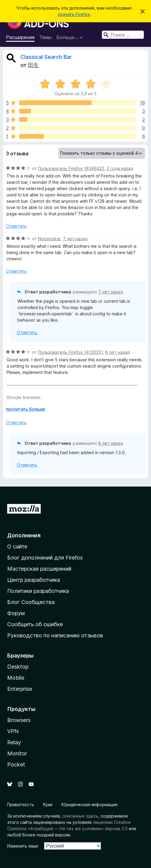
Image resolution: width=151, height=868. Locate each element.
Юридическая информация (89, 804)
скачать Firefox (74, 14)
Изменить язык (23, 846)
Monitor (17, 753)
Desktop (18, 667)
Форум (16, 613)
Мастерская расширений (39, 569)
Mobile (16, 678)
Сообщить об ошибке (35, 624)
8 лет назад (117, 352)
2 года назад (120, 168)
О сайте (17, 546)
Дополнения (24, 535)
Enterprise (20, 689)
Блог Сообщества (31, 602)
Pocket (16, 765)
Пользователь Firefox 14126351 (70, 352)
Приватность (21, 804)
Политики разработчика (38, 591)
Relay (14, 742)
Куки (48, 804)
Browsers (19, 720)
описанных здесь (80, 816)
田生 (33, 65)
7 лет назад (75, 239)
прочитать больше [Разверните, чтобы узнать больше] (26, 409)
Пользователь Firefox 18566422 (71, 168)
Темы (45, 37)
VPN (13, 731)
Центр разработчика (34, 580)
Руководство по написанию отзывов (55, 635)
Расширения (20, 37)
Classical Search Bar (46, 57)
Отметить (16, 226)
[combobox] (123, 35)
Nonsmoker (49, 239)
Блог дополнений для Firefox (45, 558)
